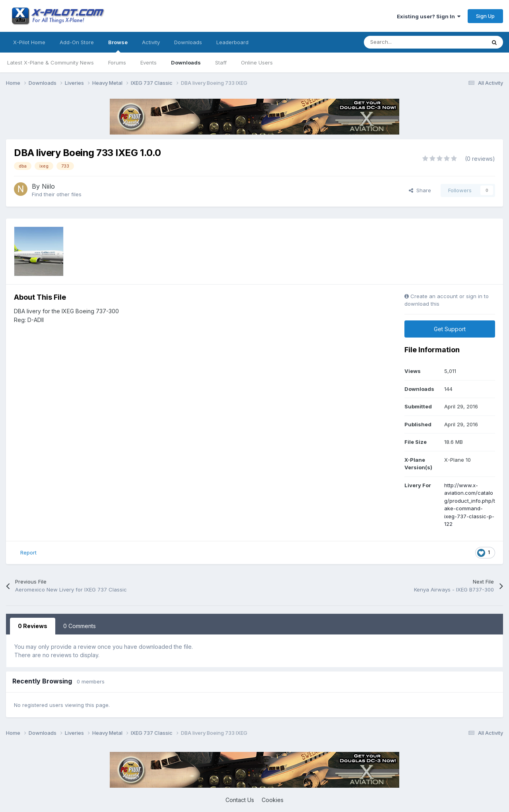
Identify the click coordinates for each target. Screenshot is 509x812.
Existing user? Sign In (429, 16)
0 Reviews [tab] (33, 626)
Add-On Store (77, 42)
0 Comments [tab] (80, 626)
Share (420, 190)
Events (149, 62)
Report (28, 552)
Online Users (257, 62)
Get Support (450, 329)
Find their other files (57, 194)
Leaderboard (232, 42)
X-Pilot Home (29, 42)
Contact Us (240, 800)
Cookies (273, 800)
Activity (151, 42)
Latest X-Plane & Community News (51, 62)
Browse (118, 46)
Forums (117, 62)
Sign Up (485, 16)
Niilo (48, 186)
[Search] (407, 42)
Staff (221, 62)
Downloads (186, 62)
